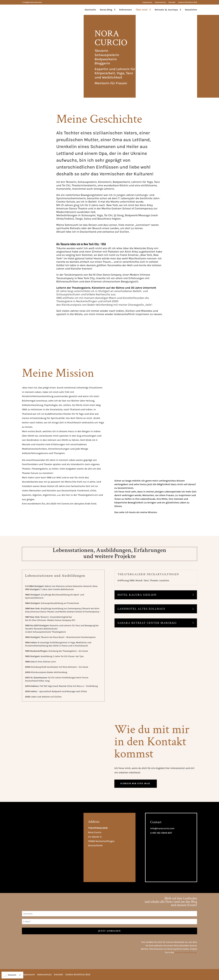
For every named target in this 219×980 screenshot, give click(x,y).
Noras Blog (106, 10)
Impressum (147, 2)
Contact (156, 822)
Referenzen (126, 10)
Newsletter (191, 10)
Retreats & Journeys (166, 10)
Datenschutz (160, 2)
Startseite (90, 10)
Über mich (142, 10)
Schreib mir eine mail (136, 784)
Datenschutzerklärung (186, 952)
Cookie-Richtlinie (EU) (188, 2)
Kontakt (172, 2)
